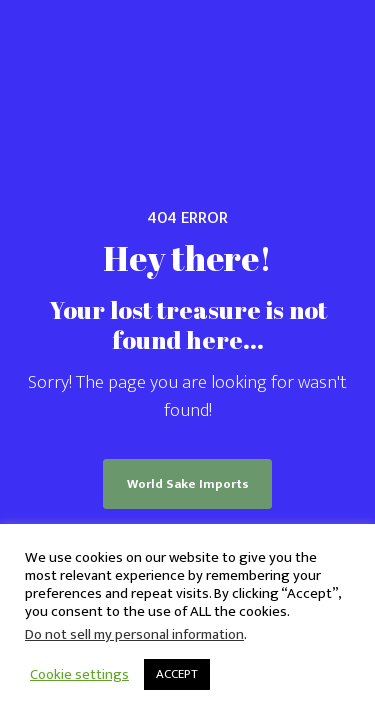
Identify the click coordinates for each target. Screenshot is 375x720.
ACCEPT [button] (177, 674)
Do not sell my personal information (134, 634)
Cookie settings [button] (79, 675)
